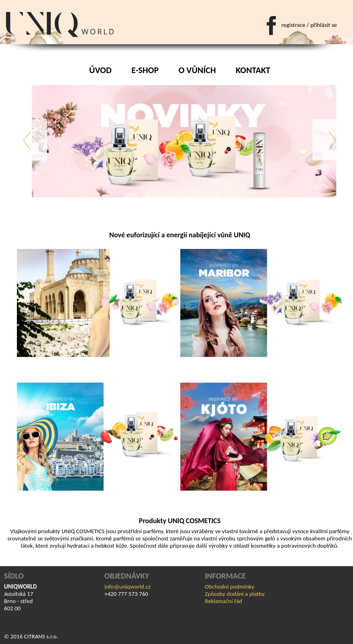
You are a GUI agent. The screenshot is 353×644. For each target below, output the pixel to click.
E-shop (145, 70)
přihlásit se (324, 25)
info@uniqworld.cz (128, 587)
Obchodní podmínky (230, 587)
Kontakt (253, 70)
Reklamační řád (223, 601)
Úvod (100, 70)
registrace (294, 25)
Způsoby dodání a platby (235, 594)
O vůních (197, 70)
